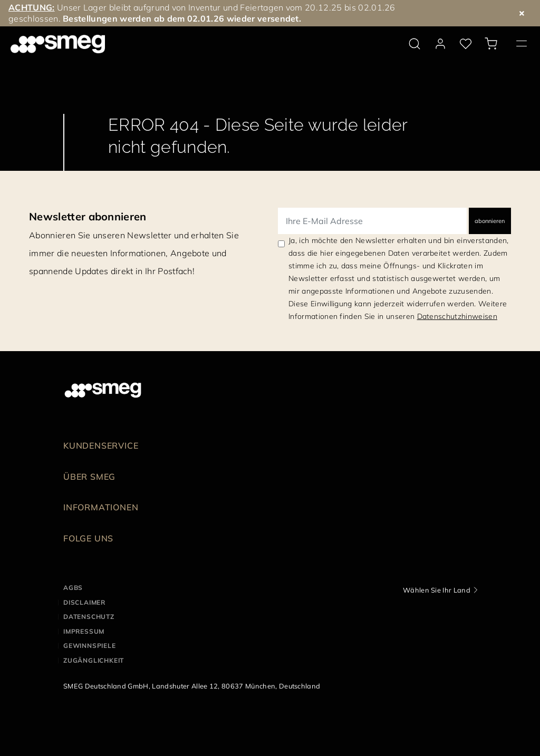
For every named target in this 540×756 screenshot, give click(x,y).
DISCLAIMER (84, 602)
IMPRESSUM (84, 631)
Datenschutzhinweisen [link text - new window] (457, 316)
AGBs (73, 588)
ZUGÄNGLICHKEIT (94, 660)
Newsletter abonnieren (88, 216)
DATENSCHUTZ (89, 617)
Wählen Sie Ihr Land (437, 590)
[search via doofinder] (414, 44)
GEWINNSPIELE (90, 646)
